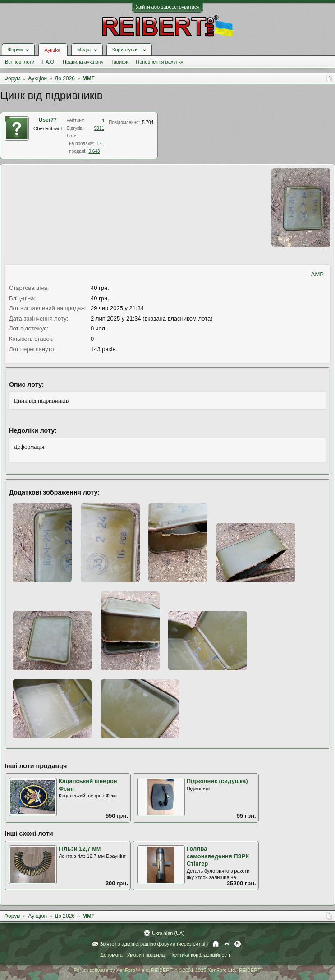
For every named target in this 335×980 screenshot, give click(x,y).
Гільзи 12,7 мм (80, 849)
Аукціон (53, 50)
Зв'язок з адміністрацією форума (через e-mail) (154, 944)
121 (100, 144)
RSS (238, 944)
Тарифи (120, 62)
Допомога (111, 955)
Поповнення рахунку (159, 62)
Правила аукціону (83, 62)
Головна (216, 944)
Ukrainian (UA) (168, 933)
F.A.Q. (48, 62)
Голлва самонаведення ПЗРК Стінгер (218, 856)
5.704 (148, 122)
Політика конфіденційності (200, 955)
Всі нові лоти (20, 62)
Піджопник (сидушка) (217, 781)
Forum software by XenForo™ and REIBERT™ (167, 970)
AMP (317, 274)
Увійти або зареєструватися (168, 7)
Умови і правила (146, 955)
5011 (99, 128)
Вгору (227, 944)
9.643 (94, 151)
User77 (48, 120)
